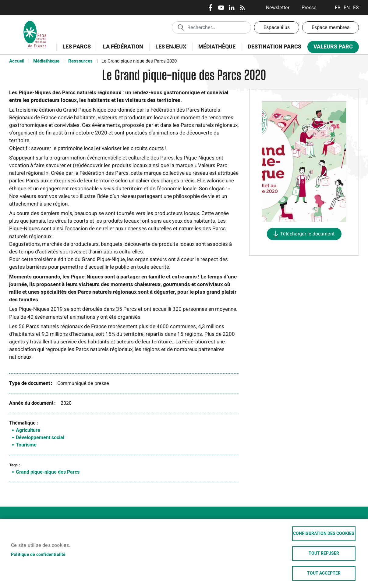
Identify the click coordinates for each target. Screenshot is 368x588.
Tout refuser (324, 554)
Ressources (80, 61)
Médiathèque (217, 47)
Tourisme (26, 445)
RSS (242, 8)
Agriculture (28, 430)
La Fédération (121, 50)
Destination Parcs (274, 47)
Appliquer (181, 27)
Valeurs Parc (331, 48)
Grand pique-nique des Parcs (48, 472)
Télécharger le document (307, 234)
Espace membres (331, 27)
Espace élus (277, 27)
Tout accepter (324, 573)
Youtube (221, 8)
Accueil (17, 61)
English (347, 8)
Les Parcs (75, 50)
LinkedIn (232, 8)
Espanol (356, 8)
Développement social (40, 438)
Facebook (210, 8)
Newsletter (278, 8)
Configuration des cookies (324, 534)
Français (338, 8)
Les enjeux (169, 50)
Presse (309, 8)
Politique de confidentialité (38, 555)
